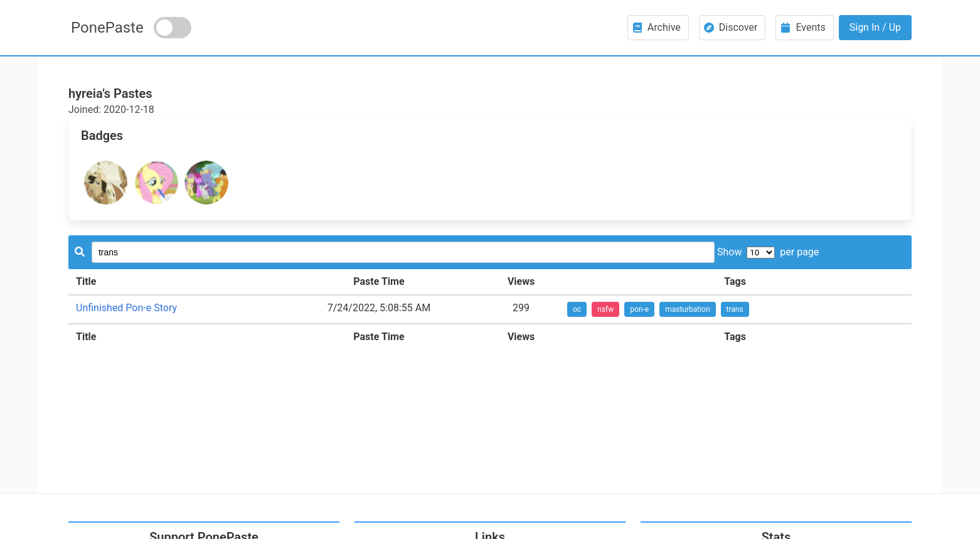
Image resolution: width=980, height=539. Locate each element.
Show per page (768, 252)
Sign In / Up (875, 27)
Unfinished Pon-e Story (126, 308)
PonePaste (107, 28)
